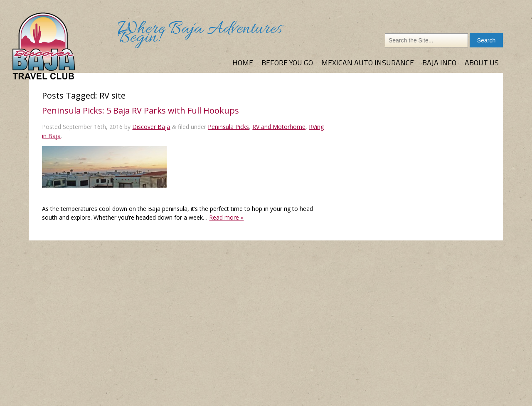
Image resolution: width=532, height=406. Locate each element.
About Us (482, 63)
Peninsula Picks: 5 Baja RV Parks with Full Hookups (140, 110)
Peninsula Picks (228, 127)
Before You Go (287, 63)
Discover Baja (151, 127)
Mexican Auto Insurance (368, 63)
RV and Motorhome (279, 127)
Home (243, 63)
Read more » (226, 217)
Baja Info (439, 63)
